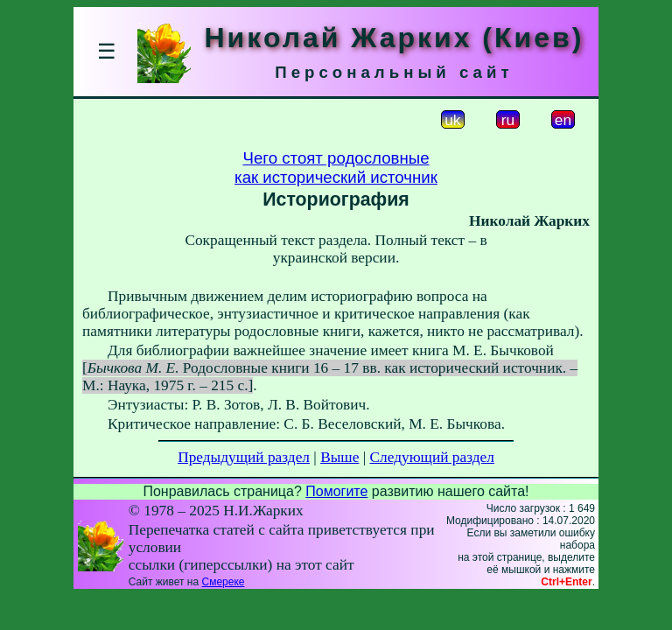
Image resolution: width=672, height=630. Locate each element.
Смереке (223, 582)
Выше (339, 457)
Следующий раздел (432, 457)
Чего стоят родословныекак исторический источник (336, 168)
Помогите (336, 491)
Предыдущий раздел (244, 457)
